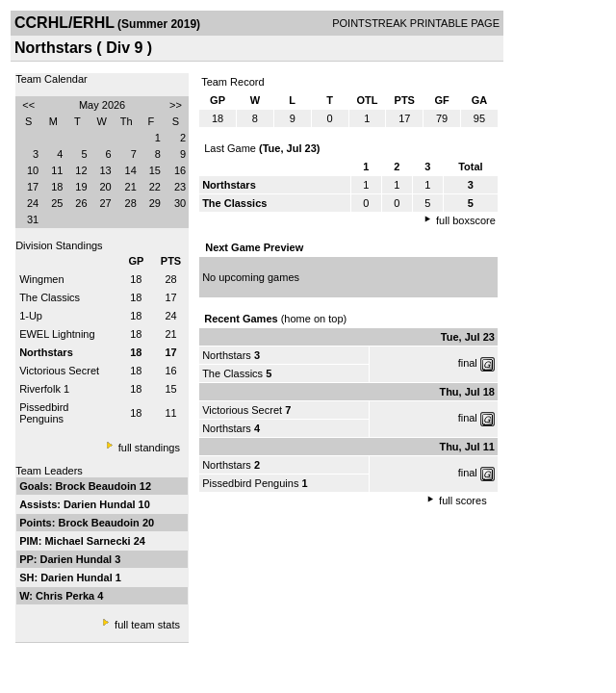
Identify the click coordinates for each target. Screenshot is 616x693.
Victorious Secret (59, 371)
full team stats (147, 625)
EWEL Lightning (57, 334)
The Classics (50, 297)
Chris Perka (66, 596)
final (468, 363)
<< (28, 105)
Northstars (227, 355)
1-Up (31, 316)
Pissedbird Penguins (44, 413)
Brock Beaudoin (97, 486)
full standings (149, 448)
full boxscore (466, 220)
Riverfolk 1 (44, 389)
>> (176, 105)
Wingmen (41, 279)
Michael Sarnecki (89, 541)
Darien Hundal (101, 504)
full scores (463, 500)
